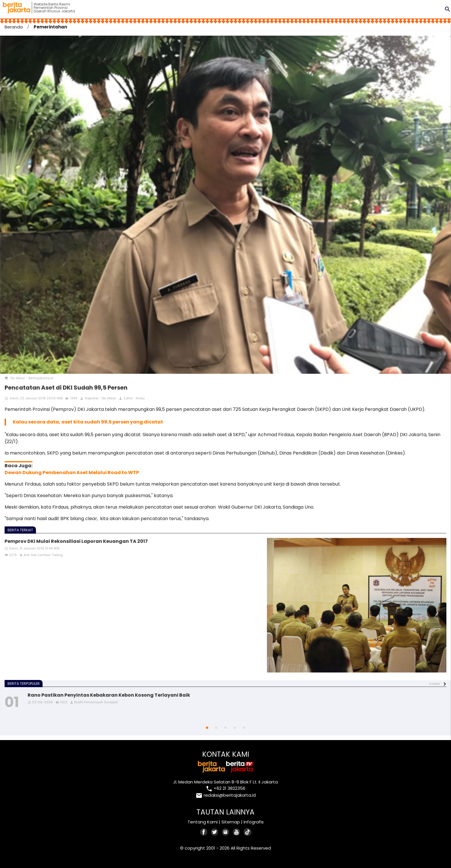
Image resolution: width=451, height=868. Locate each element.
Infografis (254, 822)
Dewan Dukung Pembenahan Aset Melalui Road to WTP (72, 473)
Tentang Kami (203, 822)
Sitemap (231, 822)
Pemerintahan (50, 27)
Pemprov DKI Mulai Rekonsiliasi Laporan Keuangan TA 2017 (76, 541)
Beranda (14, 27)
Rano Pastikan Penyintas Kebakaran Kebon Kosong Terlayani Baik (109, 695)
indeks (435, 684)
